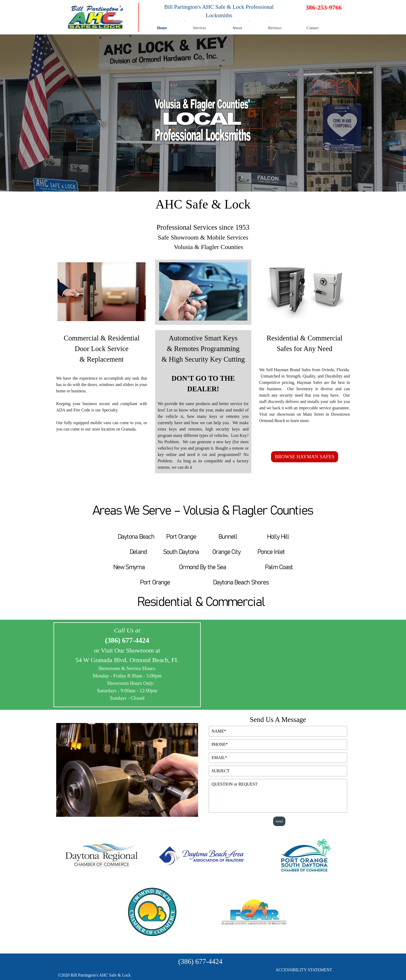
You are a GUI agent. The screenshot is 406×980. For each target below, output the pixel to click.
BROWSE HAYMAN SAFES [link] (305, 457)
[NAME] (278, 731)
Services (200, 28)
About (237, 28)
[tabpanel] (219, 14)
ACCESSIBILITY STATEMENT (304, 970)
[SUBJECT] (278, 771)
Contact (313, 28)
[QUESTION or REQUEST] (278, 796)
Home (162, 28)
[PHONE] (278, 744)
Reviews (275, 28)
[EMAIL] (278, 758)
